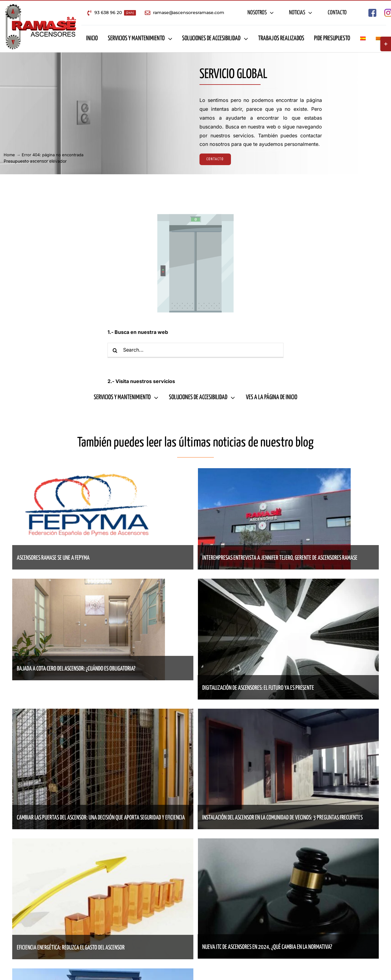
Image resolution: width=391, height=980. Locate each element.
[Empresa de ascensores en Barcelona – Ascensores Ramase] (41, 6)
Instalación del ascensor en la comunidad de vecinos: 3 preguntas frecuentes (282, 818)
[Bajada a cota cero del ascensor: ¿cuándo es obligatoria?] (89, 583)
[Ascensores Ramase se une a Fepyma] (89, 472)
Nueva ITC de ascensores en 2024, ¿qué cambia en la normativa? (267, 947)
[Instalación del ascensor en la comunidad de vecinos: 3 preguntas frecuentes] (289, 713)
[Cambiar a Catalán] (378, 39)
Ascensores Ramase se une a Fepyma (53, 558)
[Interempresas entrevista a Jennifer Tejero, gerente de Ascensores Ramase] (274, 472)
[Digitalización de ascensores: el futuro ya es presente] (289, 583)
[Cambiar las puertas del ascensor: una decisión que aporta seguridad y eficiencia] (103, 713)
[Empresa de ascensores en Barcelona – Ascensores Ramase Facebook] (372, 11)
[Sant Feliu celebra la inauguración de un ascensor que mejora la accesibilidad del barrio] (103, 973)
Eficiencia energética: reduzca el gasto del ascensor (71, 948)
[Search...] (195, 350)
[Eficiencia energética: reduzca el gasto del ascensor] (103, 843)
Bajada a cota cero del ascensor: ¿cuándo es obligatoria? (76, 669)
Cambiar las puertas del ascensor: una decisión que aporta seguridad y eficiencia (101, 818)
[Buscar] (115, 350)
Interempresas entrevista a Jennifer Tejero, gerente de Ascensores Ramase (280, 558)
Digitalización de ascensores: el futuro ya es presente (258, 688)
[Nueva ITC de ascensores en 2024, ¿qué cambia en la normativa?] (289, 843)
